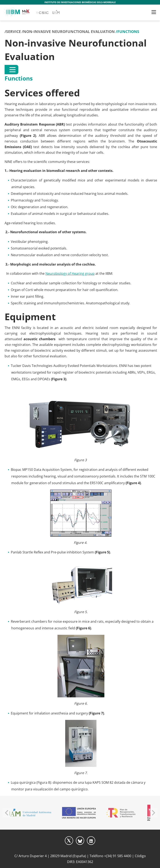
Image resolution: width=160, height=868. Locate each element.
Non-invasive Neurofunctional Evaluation (69, 31)
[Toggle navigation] (154, 12)
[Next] (153, 813)
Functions (128, 31)
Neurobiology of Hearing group (70, 273)
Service (13, 31)
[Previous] (7, 813)
